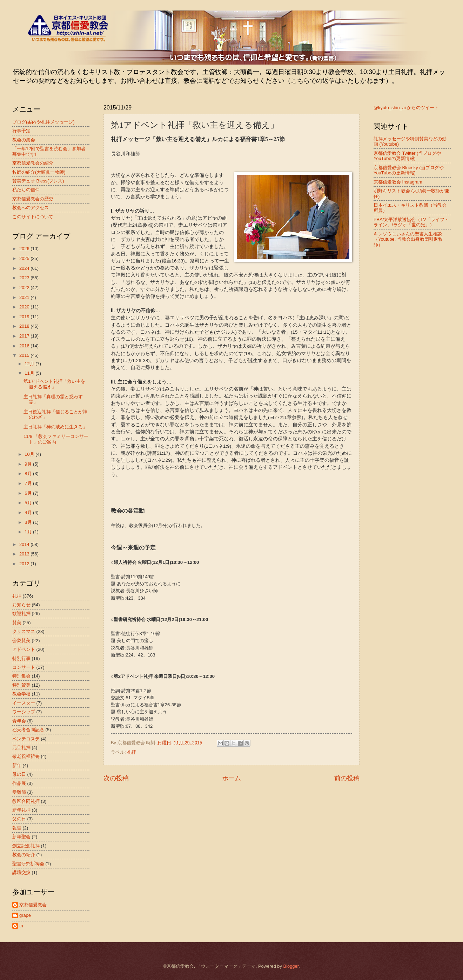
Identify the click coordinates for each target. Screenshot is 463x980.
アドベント (24, 649)
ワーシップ (24, 712)
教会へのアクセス (31, 208)
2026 (25, 249)
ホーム (231, 778)
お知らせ (21, 605)
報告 (17, 828)
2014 (25, 544)
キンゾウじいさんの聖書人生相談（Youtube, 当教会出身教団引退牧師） (408, 239)
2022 (25, 288)
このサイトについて (33, 217)
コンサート (24, 667)
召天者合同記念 (28, 730)
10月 (30, 454)
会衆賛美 (21, 641)
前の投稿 (347, 778)
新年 (17, 765)
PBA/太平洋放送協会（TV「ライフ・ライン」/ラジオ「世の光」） (411, 222)
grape (25, 915)
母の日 (19, 774)
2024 (25, 268)
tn (21, 926)
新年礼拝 (21, 810)
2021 (25, 297)
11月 (30, 373)
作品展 (19, 783)
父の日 (19, 819)
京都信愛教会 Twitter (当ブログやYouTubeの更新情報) (407, 156)
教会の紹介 (24, 855)
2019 (25, 317)
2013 (25, 554)
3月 (29, 522)
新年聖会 (21, 837)
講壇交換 (21, 872)
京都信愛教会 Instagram (398, 182)
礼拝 (132, 752)
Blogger (291, 966)
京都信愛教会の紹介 (33, 163)
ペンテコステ (26, 739)
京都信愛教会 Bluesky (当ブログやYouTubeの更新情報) (409, 170)
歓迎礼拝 (21, 614)
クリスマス (24, 631)
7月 (29, 483)
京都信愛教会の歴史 (33, 199)
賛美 (17, 623)
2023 (25, 278)
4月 (29, 512)
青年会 (19, 721)
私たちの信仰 (26, 190)
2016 (25, 346)
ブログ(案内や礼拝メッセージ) (43, 122)
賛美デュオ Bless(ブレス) (38, 181)
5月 (29, 503)
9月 (29, 464)
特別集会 (21, 676)
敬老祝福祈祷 (26, 756)
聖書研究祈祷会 (28, 864)
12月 (30, 364)
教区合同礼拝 (26, 801)
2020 (25, 307)
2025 (25, 258)
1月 (29, 532)
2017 (25, 336)
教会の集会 (24, 140)
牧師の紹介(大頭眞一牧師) (39, 172)
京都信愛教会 (33, 905)
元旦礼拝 (21, 748)
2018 (25, 326)
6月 (29, 493)
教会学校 (21, 694)
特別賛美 (21, 685)
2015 (25, 355)
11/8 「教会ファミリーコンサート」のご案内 (56, 439)
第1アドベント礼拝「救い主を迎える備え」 (54, 384)
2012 (25, 564)
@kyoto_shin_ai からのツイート (406, 108)
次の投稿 (116, 778)
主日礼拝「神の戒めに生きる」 (55, 427)
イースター (24, 703)
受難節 (19, 792)
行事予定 (21, 131)
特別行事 (21, 658)
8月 (29, 474)
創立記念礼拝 (26, 846)
